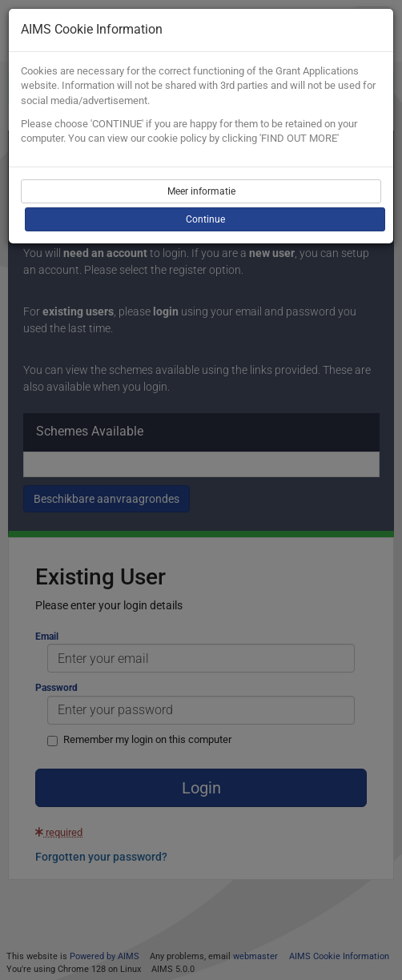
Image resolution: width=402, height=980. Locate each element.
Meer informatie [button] (201, 191)
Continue (205, 219)
